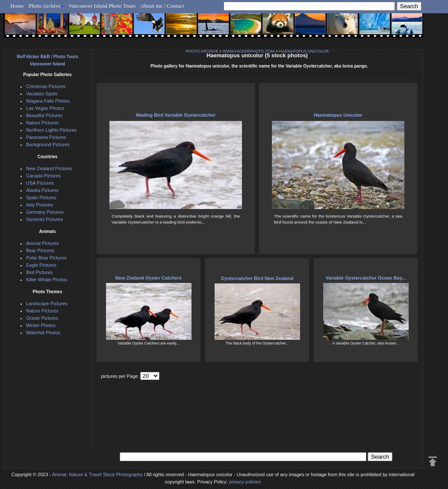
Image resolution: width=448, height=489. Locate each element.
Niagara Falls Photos (48, 101)
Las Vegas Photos (45, 108)
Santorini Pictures (44, 219)
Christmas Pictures (46, 86)
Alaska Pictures (42, 190)
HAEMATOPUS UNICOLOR (304, 51)
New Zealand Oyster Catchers (149, 278)
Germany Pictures (45, 212)
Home (17, 6)
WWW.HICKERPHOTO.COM (249, 51)
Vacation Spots (42, 94)
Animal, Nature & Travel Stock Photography (97, 474)
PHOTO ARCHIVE (202, 51)
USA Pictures (40, 183)
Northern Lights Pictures (51, 130)
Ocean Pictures (42, 318)
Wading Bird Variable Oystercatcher (176, 115)
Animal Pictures (42, 243)
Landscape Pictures (47, 303)
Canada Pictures (43, 176)
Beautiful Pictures (44, 115)
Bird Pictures (39, 272)
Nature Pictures (42, 123)
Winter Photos (41, 325)
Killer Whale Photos (47, 280)
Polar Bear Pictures (46, 258)
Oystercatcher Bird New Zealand (257, 278)
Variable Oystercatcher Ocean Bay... (366, 278)
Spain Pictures (41, 197)
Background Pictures (48, 144)
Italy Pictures (40, 205)
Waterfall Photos (43, 333)
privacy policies (245, 482)
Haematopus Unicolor (338, 115)
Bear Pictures (40, 250)
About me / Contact (162, 6)
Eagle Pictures (41, 265)
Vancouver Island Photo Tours (102, 6)
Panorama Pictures (46, 137)
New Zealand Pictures (49, 168)
